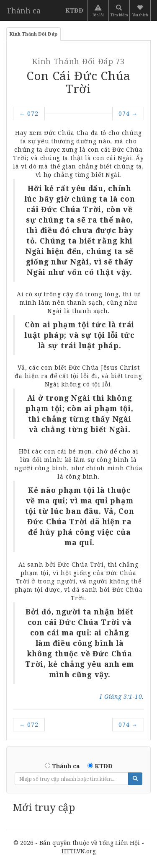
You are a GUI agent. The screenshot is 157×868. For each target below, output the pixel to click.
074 (128, 113)
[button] (141, 10)
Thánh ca (23, 10)
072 (29, 113)
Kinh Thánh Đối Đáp (33, 34)
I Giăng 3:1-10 (121, 696)
